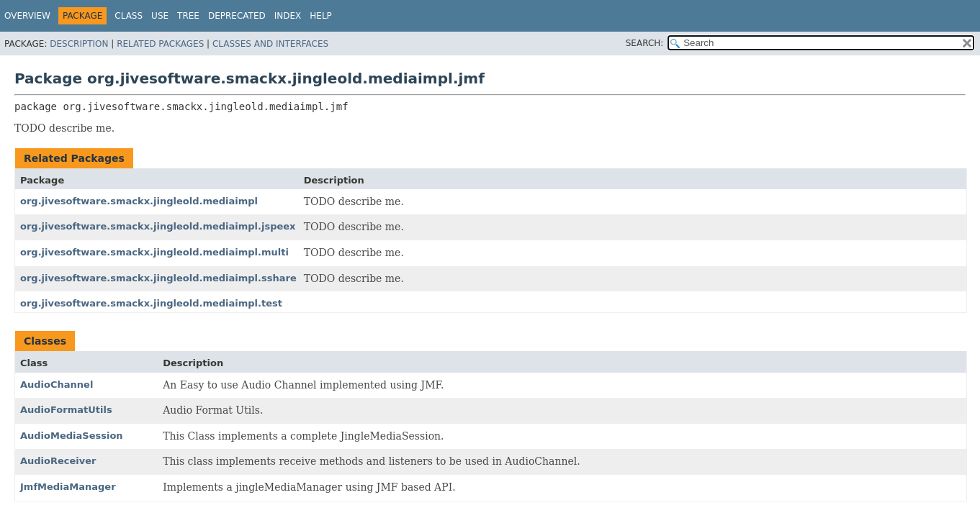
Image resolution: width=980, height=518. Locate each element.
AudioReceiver (58, 461)
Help (321, 16)
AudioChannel (57, 385)
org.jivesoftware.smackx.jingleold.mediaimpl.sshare (158, 278)
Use (160, 16)
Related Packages (160, 44)
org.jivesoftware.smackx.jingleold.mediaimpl (139, 201)
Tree (188, 16)
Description (79, 44)
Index (288, 16)
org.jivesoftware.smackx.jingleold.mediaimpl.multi (154, 252)
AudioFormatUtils (66, 410)
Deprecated (237, 16)
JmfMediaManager (68, 487)
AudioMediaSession (72, 436)
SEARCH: (645, 43)
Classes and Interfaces (270, 44)
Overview (27, 16)
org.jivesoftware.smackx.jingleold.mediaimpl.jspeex (158, 226)
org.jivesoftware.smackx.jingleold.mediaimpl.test (151, 303)
